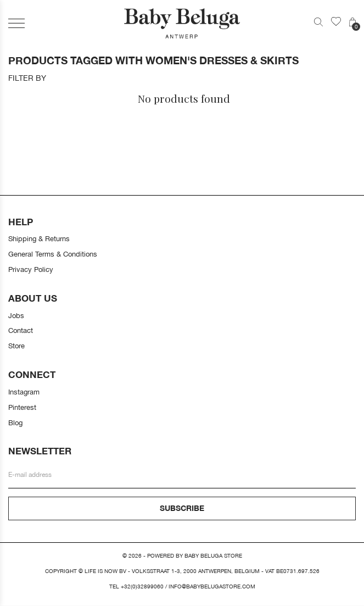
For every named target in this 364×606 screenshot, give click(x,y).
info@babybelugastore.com (212, 586)
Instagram (24, 392)
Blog (15, 422)
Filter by (27, 78)
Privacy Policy (31, 269)
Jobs (16, 315)
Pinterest (22, 407)
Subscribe (182, 508)
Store (16, 346)
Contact (21, 330)
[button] (16, 23)
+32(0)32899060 (142, 586)
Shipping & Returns (39, 238)
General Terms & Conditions (53, 254)
